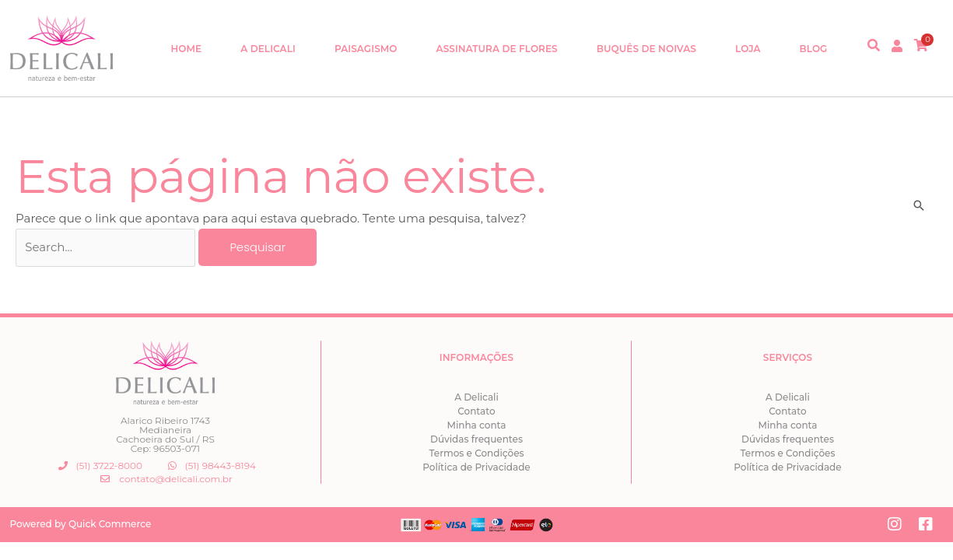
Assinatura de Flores (497, 49)
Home (186, 49)
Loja (748, 49)
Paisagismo (366, 49)
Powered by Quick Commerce (81, 524)
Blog (814, 49)
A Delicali (268, 49)
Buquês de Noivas (646, 49)
